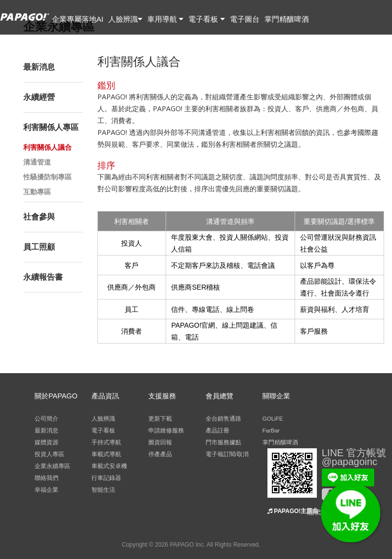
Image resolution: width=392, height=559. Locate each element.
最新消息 (39, 67)
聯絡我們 (46, 478)
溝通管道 (37, 162)
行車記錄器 (106, 478)
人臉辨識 (125, 19)
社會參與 (39, 217)
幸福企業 (46, 490)
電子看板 (206, 19)
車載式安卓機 (109, 466)
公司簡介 (46, 419)
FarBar (271, 430)
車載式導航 (106, 454)
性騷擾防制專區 (47, 177)
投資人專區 (49, 454)
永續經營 (39, 97)
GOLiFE (273, 419)
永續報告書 (43, 277)
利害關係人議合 (47, 147)
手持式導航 (106, 442)
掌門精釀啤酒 (287, 19)
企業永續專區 (52, 466)
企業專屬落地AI (78, 19)
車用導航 (165, 19)
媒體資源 (46, 442)
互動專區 (37, 192)
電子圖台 (245, 19)
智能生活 (103, 490)
